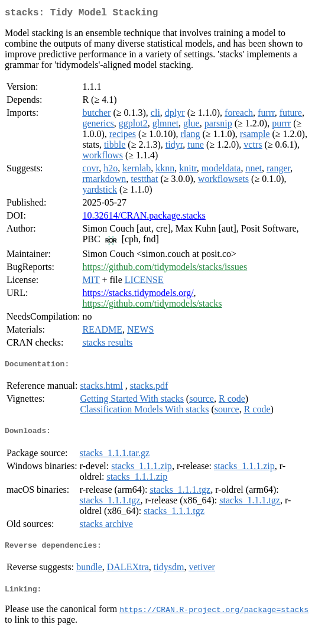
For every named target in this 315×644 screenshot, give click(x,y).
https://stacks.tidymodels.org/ (138, 295)
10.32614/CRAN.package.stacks (144, 218)
